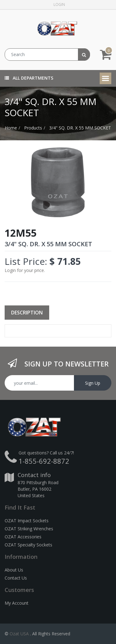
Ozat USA (19, 634)
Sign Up (93, 383)
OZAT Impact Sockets (27, 521)
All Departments (29, 78)
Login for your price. (25, 270)
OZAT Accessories (23, 537)
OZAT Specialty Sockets (28, 545)
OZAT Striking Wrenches (29, 529)
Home (11, 128)
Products (33, 128)
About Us (14, 570)
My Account (17, 603)
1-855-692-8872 (44, 461)
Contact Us (16, 578)
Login (59, 4)
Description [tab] (27, 313)
